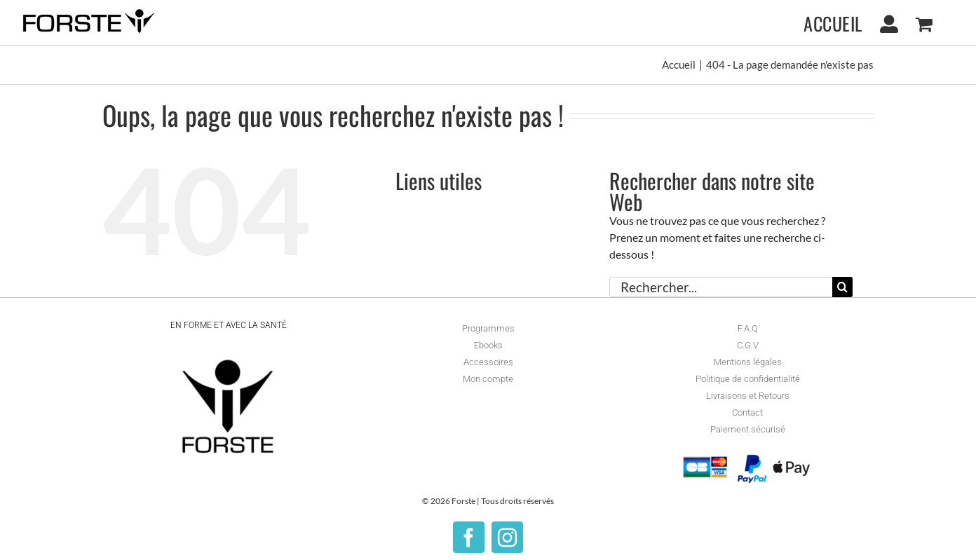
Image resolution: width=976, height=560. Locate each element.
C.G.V (748, 345)
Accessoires (488, 362)
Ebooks (488, 345)
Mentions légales (748, 362)
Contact (747, 412)
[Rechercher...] (721, 287)
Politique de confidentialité (748, 379)
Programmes (488, 328)
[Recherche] (842, 287)
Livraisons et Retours (748, 396)
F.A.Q (748, 328)
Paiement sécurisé (748, 429)
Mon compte (488, 379)
